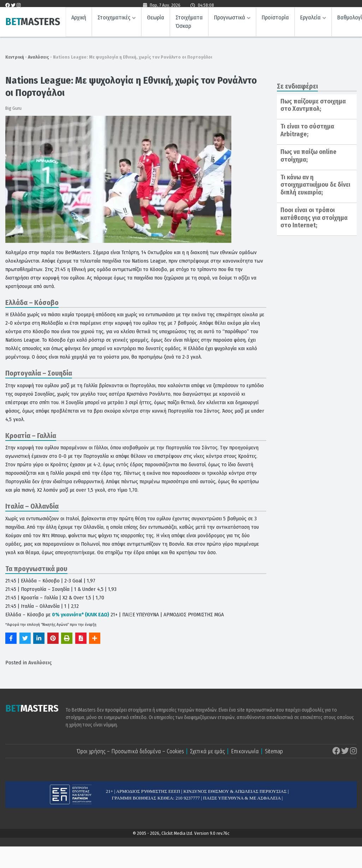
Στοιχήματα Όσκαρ (189, 24)
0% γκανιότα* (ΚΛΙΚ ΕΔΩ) (81, 615)
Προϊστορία (275, 20)
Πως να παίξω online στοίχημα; (308, 156)
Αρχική (79, 20)
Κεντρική (15, 57)
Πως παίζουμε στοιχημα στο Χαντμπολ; (313, 105)
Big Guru (13, 108)
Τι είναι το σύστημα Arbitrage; (307, 130)
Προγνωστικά (230, 20)
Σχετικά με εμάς (207, 751)
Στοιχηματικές (114, 20)
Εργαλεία (310, 20)
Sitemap (274, 751)
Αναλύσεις (38, 57)
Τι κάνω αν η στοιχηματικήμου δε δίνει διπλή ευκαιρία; (315, 185)
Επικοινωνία (245, 751)
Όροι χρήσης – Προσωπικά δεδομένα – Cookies (130, 751)
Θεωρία (156, 20)
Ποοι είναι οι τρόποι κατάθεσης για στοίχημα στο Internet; (314, 218)
